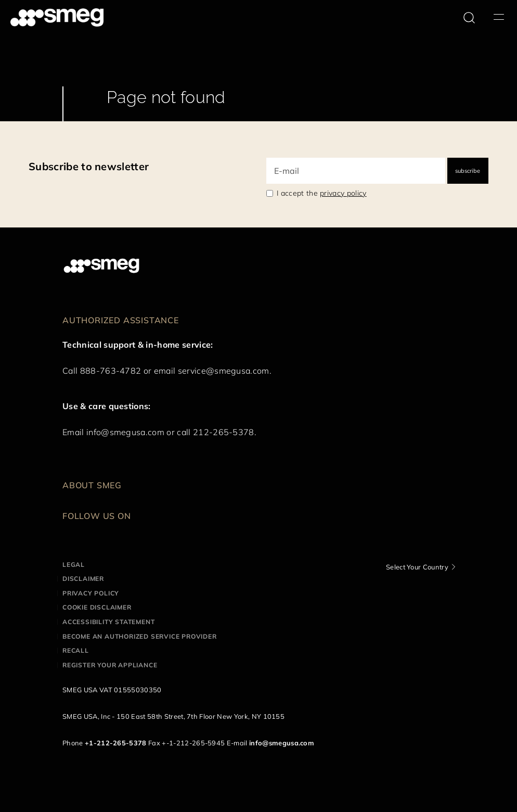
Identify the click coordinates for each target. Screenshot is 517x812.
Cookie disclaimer (97, 607)
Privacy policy (91, 593)
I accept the (322, 193)
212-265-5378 (224, 432)
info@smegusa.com (125, 432)
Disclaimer (83, 579)
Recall (76, 650)
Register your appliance (110, 665)
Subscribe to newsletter (89, 166)
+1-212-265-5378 (116, 743)
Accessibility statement (108, 622)
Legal (74, 564)
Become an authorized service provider (140, 636)
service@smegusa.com (224, 371)
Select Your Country (417, 567)
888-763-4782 (111, 371)
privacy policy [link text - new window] (343, 193)
